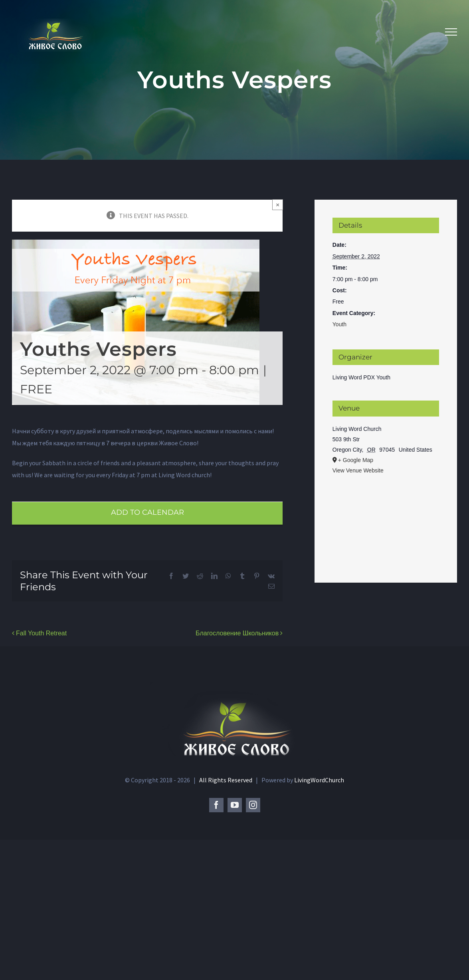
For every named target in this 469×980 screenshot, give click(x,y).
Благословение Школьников (237, 633)
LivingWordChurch (319, 780)
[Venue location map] (386, 519)
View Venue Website (358, 470)
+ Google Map (356, 460)
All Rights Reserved (226, 780)
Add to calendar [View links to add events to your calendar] (147, 513)
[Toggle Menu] (451, 32)
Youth (339, 324)
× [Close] (278, 205)
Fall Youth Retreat (41, 633)
